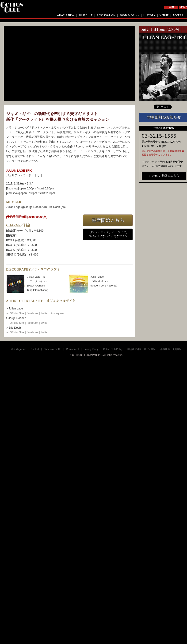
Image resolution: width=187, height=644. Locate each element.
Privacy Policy (91, 349)
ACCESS (178, 15)
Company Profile (53, 349)
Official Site (17, 313)
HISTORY (149, 15)
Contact (35, 349)
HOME (171, 7)
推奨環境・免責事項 (171, 349)
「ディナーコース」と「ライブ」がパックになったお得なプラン (108, 234)
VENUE (164, 15)
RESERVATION (106, 15)
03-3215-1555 (159, 136)
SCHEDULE (86, 15)
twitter (45, 313)
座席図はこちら (108, 220)
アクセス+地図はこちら (164, 176)
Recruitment (73, 349)
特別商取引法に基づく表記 (141, 349)
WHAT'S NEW (66, 15)
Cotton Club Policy (113, 349)
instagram (58, 313)
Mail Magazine (18, 349)
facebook (32, 313)
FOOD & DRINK (129, 15)
